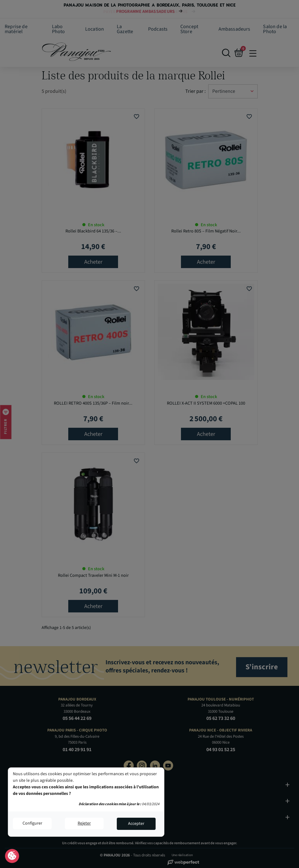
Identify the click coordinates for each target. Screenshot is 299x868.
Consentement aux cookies (12, 856)
